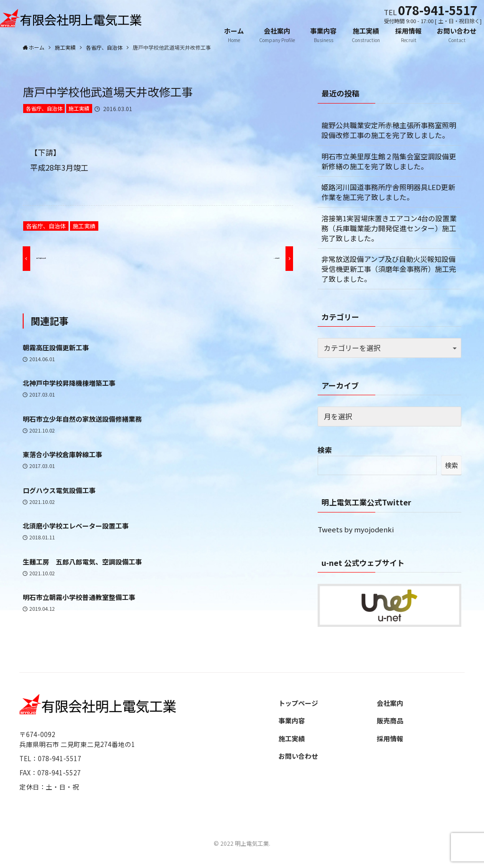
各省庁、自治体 (44, 108)
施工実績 (79, 108)
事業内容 (292, 720)
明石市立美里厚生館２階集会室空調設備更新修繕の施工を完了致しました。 (389, 161)
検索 (325, 450)
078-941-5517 (438, 10)
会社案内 (390, 703)
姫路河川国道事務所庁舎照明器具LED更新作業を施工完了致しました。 (388, 192)
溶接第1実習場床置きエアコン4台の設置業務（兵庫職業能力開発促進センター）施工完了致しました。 (389, 228)
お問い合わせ (298, 756)
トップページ (298, 703)
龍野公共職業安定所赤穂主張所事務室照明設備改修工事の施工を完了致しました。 (389, 130)
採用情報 (390, 738)
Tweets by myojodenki (356, 529)
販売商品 (390, 720)
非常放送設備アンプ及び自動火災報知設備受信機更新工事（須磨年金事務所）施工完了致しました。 (389, 269)
